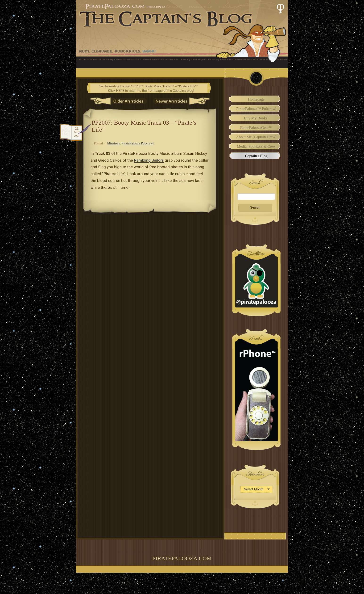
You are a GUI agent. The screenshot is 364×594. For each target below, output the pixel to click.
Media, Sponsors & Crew (256, 147)
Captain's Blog (256, 156)
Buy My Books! (256, 118)
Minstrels (113, 143)
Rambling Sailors (149, 160)
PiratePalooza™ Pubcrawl (256, 109)
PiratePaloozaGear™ (256, 128)
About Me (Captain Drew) (256, 137)
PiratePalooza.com (182, 558)
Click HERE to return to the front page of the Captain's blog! (151, 91)
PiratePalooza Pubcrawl (138, 143)
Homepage (256, 99)
